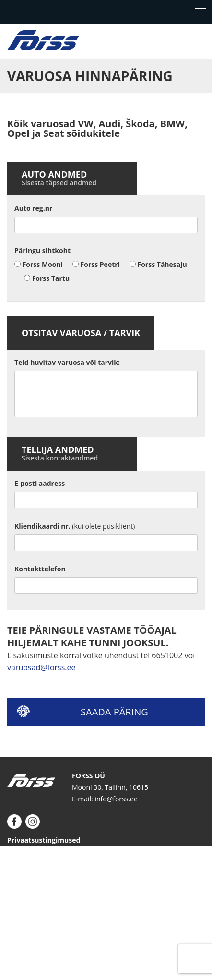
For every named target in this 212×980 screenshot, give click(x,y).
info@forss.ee (116, 799)
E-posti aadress (40, 483)
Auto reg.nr (33, 208)
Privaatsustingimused (44, 840)
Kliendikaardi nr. (75, 526)
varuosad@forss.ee (41, 667)
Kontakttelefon (40, 569)
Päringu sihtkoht (42, 250)
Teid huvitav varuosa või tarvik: (67, 362)
